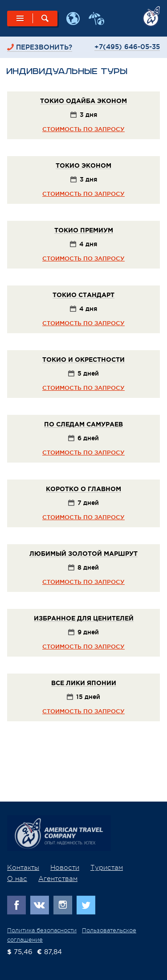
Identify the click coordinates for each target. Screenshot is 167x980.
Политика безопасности (42, 930)
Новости (65, 868)
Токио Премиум (84, 231)
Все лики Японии (84, 683)
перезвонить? (44, 47)
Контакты (23, 868)
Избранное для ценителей (84, 619)
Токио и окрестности (83, 360)
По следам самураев (83, 425)
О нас (17, 879)
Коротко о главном (83, 489)
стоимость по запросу (83, 129)
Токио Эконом (83, 166)
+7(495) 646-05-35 (127, 47)
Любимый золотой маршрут (83, 554)
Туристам (107, 868)
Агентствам (58, 879)
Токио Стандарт (83, 295)
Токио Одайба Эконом (83, 101)
